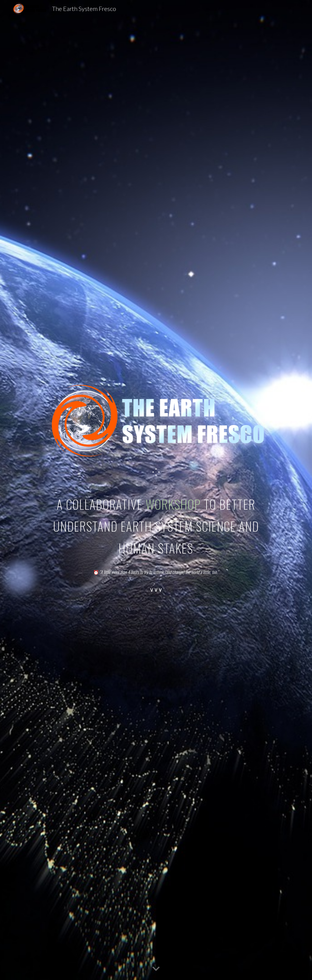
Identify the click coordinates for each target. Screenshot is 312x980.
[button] (156, 969)
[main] (156, 472)
